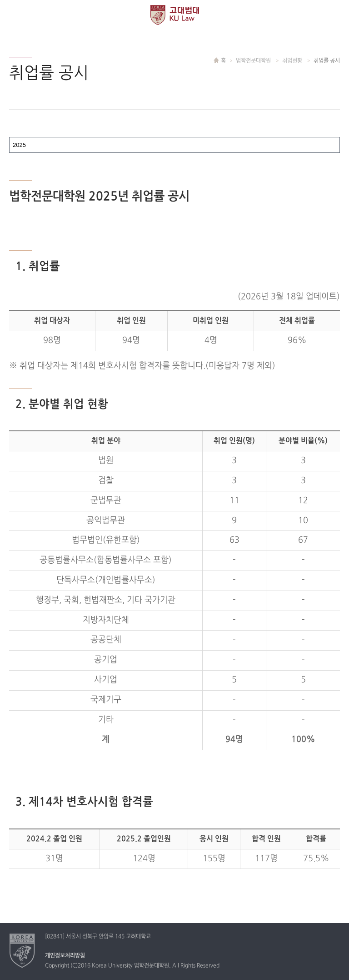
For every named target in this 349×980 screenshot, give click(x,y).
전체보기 (15, 15)
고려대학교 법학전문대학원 (175, 15)
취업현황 (293, 61)
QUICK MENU (334, 15)
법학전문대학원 (254, 61)
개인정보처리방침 (65, 956)
